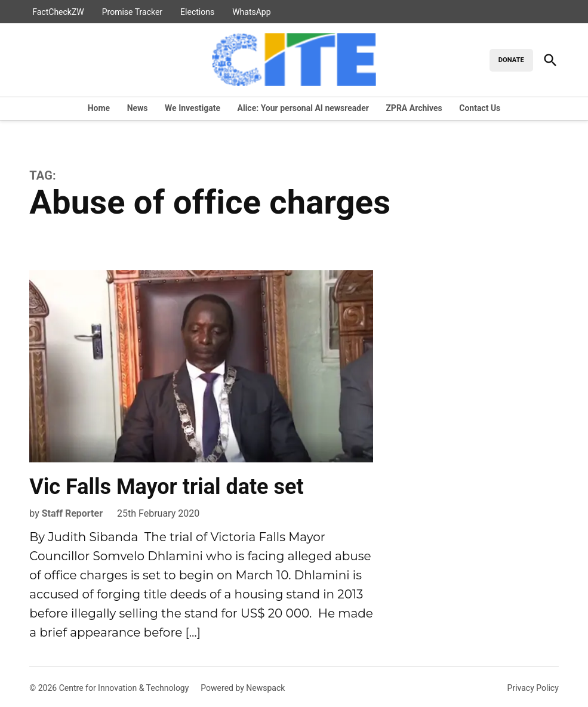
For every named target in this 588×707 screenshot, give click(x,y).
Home (99, 108)
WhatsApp (251, 12)
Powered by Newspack (243, 688)
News (138, 108)
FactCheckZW (58, 12)
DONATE (511, 60)
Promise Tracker (132, 12)
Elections (197, 12)
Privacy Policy (533, 688)
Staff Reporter (72, 513)
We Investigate (193, 108)
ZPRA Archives (414, 108)
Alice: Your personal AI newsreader (303, 108)
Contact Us (480, 108)
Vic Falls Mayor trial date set (166, 487)
